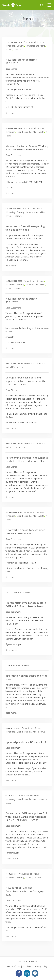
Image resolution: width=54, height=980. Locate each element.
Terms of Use (13, 966)
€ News (18, 50)
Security (21, 46)
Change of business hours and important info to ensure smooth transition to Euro (25, 381)
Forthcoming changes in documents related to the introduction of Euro (27, 459)
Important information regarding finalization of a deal (25, 228)
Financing (11, 46)
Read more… (11, 113)
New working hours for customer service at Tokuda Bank (25, 532)
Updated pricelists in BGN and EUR (26, 742)
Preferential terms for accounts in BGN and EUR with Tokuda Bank (26, 604)
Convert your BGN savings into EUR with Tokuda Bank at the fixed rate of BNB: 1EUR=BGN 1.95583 (26, 817)
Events (9, 50)
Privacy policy (41, 966)
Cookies (27, 966)
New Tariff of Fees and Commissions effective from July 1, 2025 (26, 891)
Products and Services (34, 42)
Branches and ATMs (36, 46)
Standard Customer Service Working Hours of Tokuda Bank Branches (27, 148)
